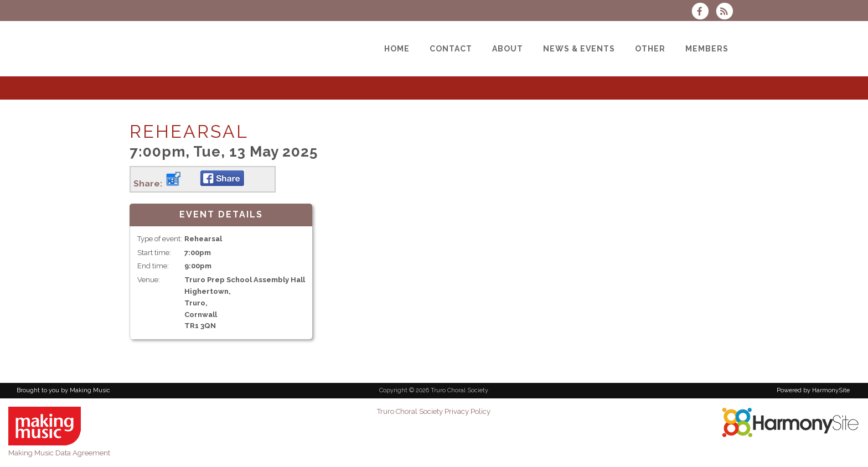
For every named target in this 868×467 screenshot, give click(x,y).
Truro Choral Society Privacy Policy (434, 411)
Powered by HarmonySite (813, 390)
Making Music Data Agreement (59, 453)
